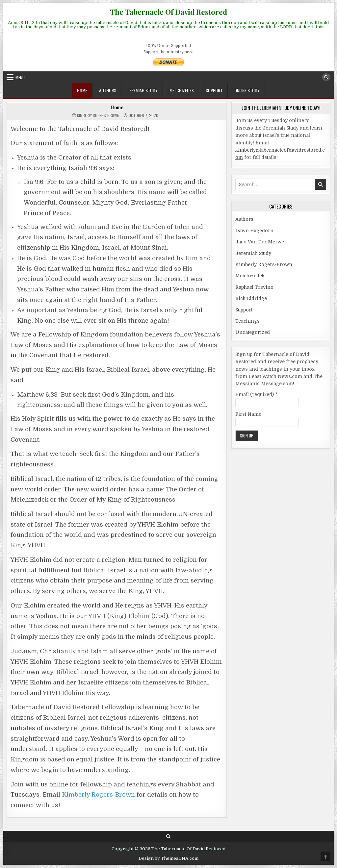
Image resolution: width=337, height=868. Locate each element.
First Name (248, 414)
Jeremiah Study (143, 90)
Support (214, 90)
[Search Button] (326, 77)
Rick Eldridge (251, 298)
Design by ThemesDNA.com (168, 858)
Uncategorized (253, 332)
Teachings (247, 321)
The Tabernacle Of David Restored (168, 12)
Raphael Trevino (254, 287)
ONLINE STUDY (247, 90)
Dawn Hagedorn (254, 231)
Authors (108, 90)
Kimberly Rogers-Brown (98, 115)
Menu (20, 77)
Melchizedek (182, 90)
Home (82, 90)
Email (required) (256, 394)
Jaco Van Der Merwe (260, 242)
